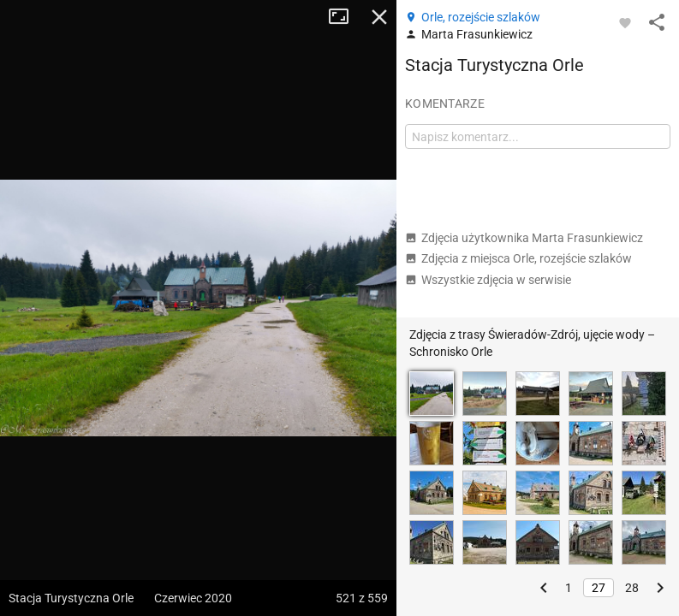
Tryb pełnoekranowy (345, 17)
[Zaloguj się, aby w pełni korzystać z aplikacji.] (625, 22)
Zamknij (379, 17)
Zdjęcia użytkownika (524, 238)
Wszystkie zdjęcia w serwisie (488, 280)
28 (632, 588)
